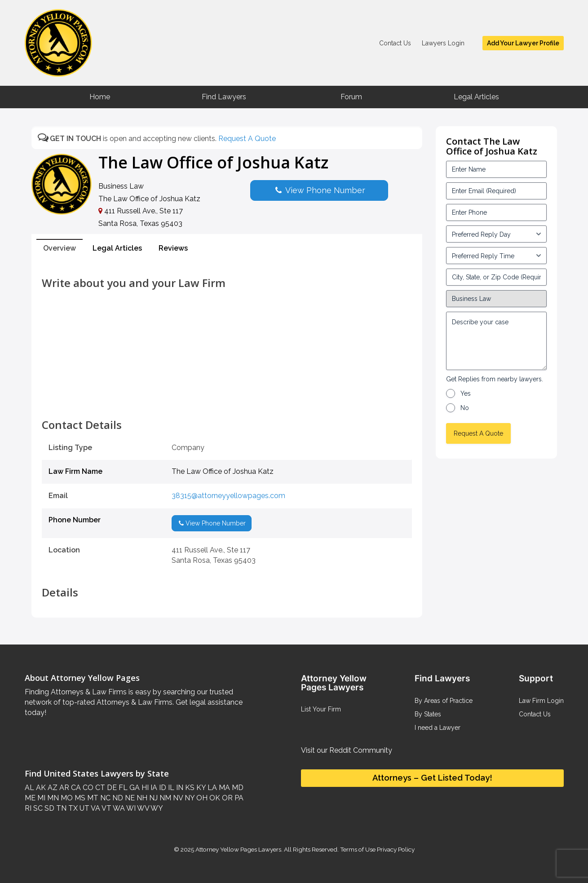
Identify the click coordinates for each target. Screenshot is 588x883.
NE (129, 798)
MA (223, 788)
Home (100, 97)
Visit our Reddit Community (347, 750)
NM (164, 798)
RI (28, 808)
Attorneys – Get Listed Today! (432, 778)
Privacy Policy (395, 849)
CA (75, 788)
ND (117, 798)
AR (63, 788)
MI (40, 798)
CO (87, 788)
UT (84, 808)
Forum (351, 97)
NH (141, 798)
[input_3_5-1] (496, 234)
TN (60, 808)
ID (162, 788)
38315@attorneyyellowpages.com (228, 496)
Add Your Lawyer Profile (523, 43)
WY (156, 808)
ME (30, 798)
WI (130, 808)
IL (170, 788)
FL (122, 788)
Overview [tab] (60, 248)
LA (211, 788)
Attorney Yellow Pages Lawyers (238, 849)
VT (106, 808)
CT (99, 788)
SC (37, 808)
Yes (466, 393)
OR (226, 798)
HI (144, 788)
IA (153, 788)
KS (189, 788)
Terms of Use (358, 849)
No (465, 408)
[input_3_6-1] (496, 256)
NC (104, 798)
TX (72, 808)
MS (79, 798)
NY (189, 798)
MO (66, 798)
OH (201, 798)
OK (214, 798)
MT (92, 798)
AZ (52, 788)
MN (52, 798)
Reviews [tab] (173, 248)
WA (118, 808)
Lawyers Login (443, 43)
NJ (153, 798)
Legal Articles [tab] (117, 248)
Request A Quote (247, 139)
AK (40, 788)
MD (237, 788)
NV (177, 798)
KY (200, 788)
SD (49, 808)
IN (179, 788)
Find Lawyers (224, 97)
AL (29, 788)
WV (142, 808)
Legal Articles (476, 97)
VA (95, 808)
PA (238, 798)
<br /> (227, 399)
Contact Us (395, 43)
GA (134, 788)
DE (111, 788)
